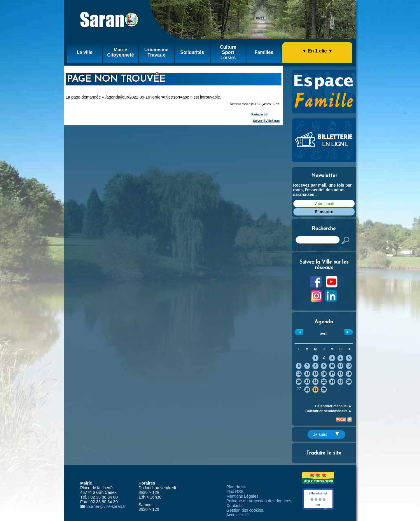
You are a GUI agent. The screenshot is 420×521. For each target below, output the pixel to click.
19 (349, 374)
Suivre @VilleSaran (266, 121)
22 (315, 382)
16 (324, 374)
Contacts (234, 506)
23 (324, 382)
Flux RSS (235, 492)
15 (315, 374)
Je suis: (326, 434)
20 (299, 382)
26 (349, 382)
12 (349, 366)
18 (341, 374)
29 (315, 390)
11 (341, 366)
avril (324, 334)
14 (307, 374)
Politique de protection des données (259, 501)
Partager (257, 114)
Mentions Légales (242, 496)
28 (307, 390)
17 (332, 374)
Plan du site (237, 487)
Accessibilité (238, 515)
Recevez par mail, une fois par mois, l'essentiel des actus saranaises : (322, 190)
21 (307, 382)
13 (299, 374)
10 (332, 366)
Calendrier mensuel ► (334, 406)
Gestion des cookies (245, 510)
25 (341, 382)
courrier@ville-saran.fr (106, 506)
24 (332, 382)
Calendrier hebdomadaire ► (329, 411)
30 (324, 390)
